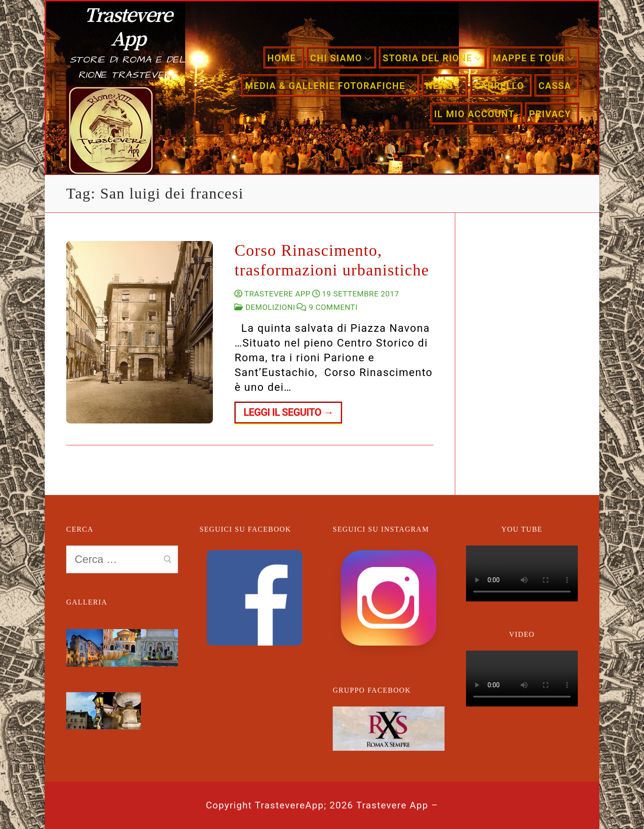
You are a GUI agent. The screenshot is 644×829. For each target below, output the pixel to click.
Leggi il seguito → (288, 412)
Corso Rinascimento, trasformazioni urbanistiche (332, 260)
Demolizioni (265, 307)
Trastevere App (128, 26)
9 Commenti (327, 307)
